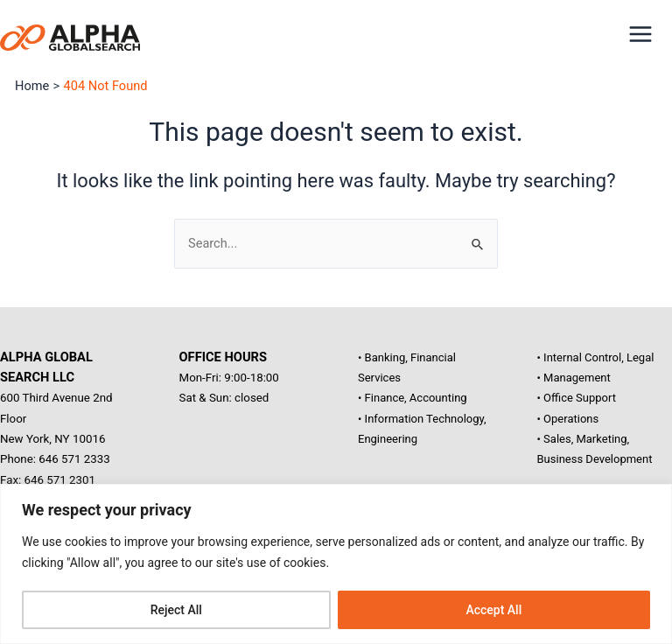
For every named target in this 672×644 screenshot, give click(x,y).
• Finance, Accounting (413, 398)
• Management (574, 378)
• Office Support (577, 398)
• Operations (568, 419)
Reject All (176, 610)
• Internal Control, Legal (596, 357)
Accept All (493, 610)
